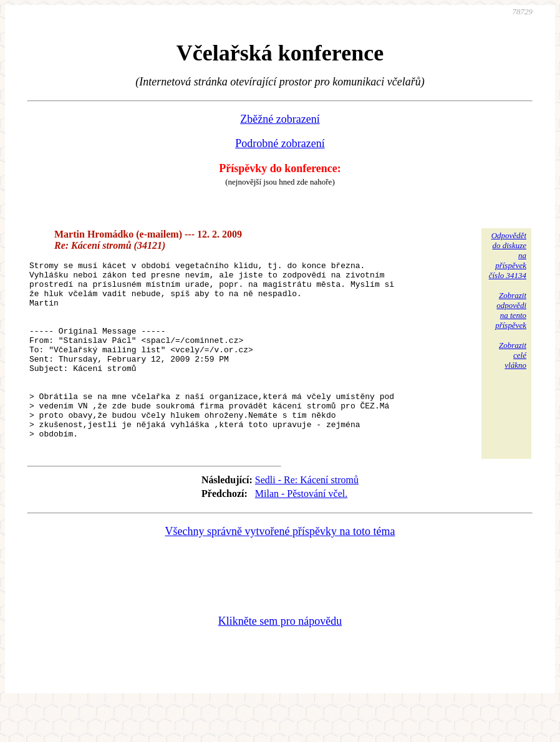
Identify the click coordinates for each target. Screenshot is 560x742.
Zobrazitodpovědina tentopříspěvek (511, 310)
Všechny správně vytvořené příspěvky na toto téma (280, 569)
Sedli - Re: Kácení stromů (307, 517)
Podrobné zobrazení (280, 143)
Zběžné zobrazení (280, 119)
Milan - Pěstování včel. (301, 531)
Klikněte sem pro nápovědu (280, 658)
